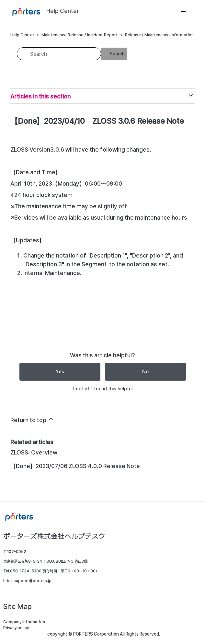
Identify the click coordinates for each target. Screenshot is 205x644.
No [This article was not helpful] (145, 372)
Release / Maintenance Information (159, 35)
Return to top (32, 420)
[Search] (59, 54)
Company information (24, 622)
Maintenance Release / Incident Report (80, 35)
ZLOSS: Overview (34, 452)
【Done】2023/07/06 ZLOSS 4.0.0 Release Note (75, 466)
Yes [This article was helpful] (60, 372)
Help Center (22, 35)
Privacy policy (16, 628)
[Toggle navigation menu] (183, 12)
